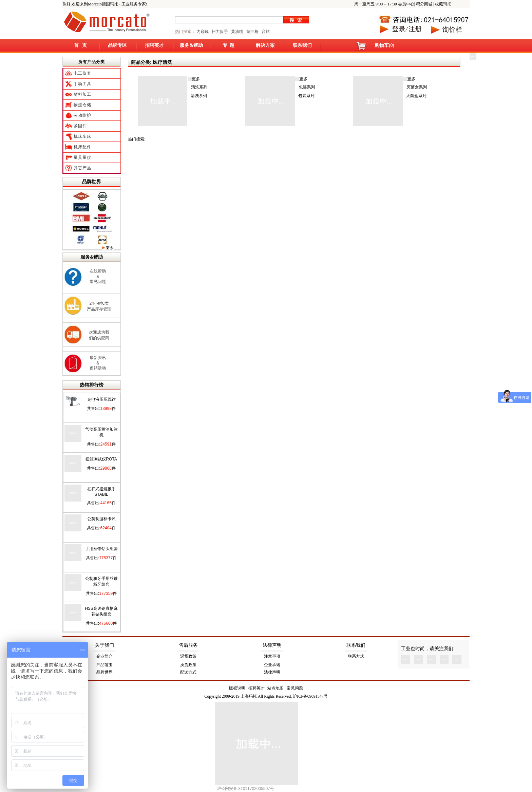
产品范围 (104, 665)
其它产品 (82, 168)
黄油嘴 (237, 32)
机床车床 (82, 136)
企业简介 (104, 656)
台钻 (265, 32)
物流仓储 (82, 105)
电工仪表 (82, 73)
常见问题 (295, 688)
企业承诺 (272, 665)
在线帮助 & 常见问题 (98, 276)
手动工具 (82, 84)
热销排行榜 (92, 385)
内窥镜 (203, 32)
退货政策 (188, 656)
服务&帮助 (191, 45)
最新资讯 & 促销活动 (98, 363)
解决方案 (265, 45)
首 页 (81, 45)
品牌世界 (92, 182)
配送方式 (188, 672)
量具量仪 (82, 157)
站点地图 (275, 688)
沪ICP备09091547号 (310, 696)
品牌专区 (117, 45)
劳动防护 (82, 115)
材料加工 (82, 94)
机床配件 (82, 147)
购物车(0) (384, 45)
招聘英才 (154, 45)
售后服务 (188, 645)
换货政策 (188, 665)
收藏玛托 (443, 4)
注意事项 (272, 656)
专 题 (229, 45)
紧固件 (80, 126)
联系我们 (302, 45)
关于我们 (104, 645)
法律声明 (272, 645)
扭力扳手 (220, 32)
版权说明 (237, 688)
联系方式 (356, 656)
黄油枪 (252, 32)
